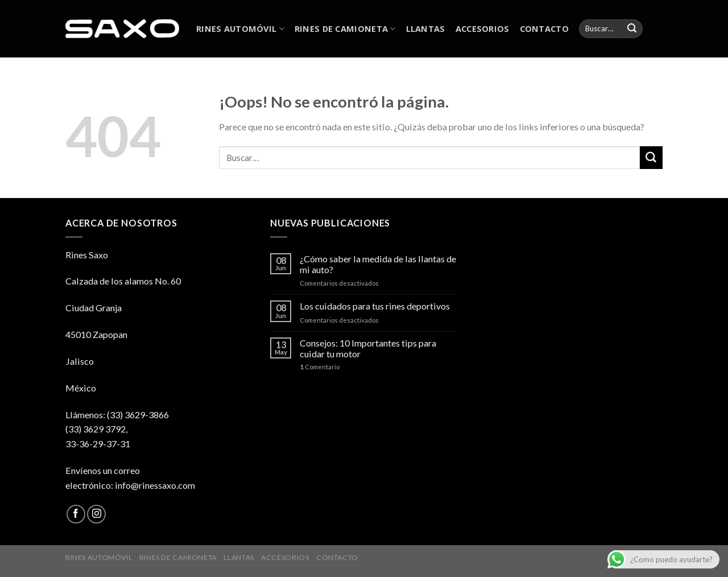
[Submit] (632, 29)
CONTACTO (544, 28)
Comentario (320, 367)
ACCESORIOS (483, 28)
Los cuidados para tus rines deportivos (375, 306)
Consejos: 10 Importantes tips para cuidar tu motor (368, 348)
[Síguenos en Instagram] (96, 514)
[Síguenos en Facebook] (76, 514)
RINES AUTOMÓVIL (240, 28)
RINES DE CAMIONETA (345, 28)
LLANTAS (426, 28)
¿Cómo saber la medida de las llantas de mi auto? (378, 264)
